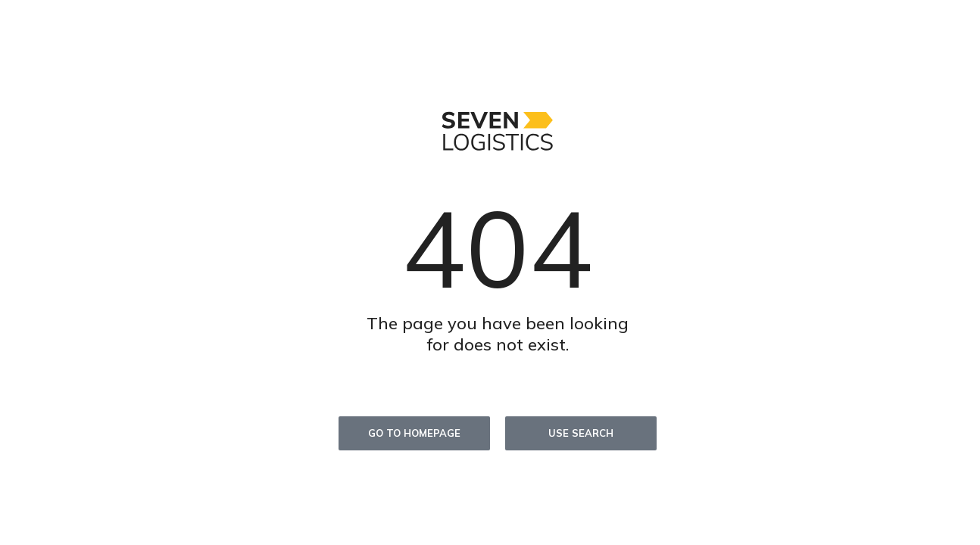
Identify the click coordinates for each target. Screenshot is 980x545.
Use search (581, 433)
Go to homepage (414, 433)
